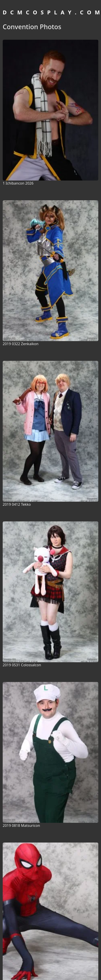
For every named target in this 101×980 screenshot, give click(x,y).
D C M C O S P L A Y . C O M (52, 12)
